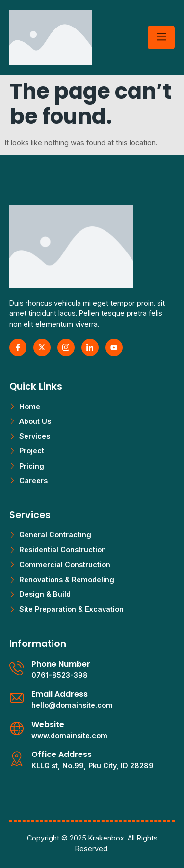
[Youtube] (114, 348)
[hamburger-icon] (161, 37)
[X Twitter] (42, 348)
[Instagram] (66, 348)
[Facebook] (18, 348)
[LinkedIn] (90, 348)
